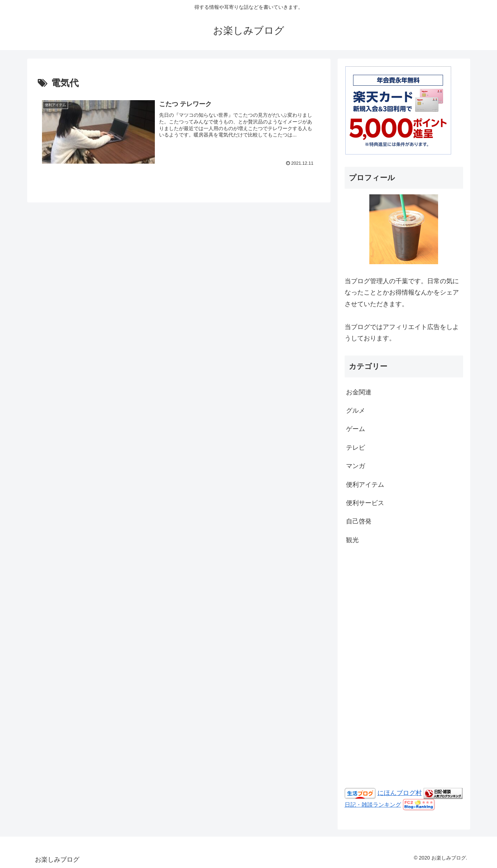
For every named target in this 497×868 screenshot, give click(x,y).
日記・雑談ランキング (373, 805)
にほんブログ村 (400, 793)
